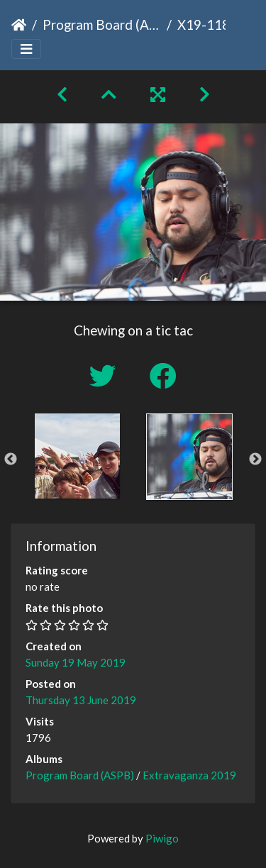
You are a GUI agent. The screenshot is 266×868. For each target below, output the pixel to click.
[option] (77, 456)
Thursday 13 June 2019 (81, 700)
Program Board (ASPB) (102, 24)
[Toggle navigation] (26, 49)
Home (19, 25)
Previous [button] (11, 460)
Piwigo (162, 838)
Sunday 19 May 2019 (76, 662)
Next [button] (255, 460)
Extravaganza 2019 (189, 775)
